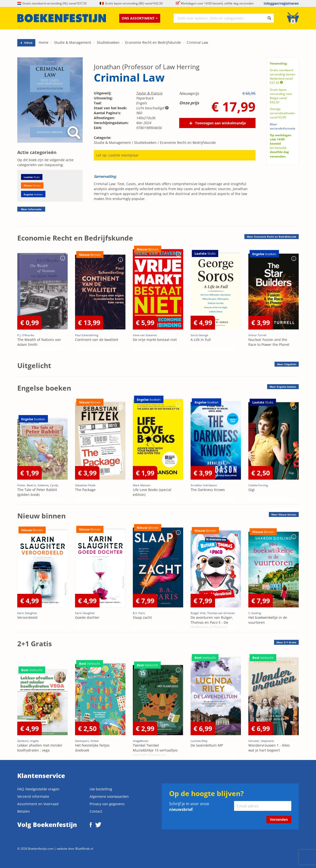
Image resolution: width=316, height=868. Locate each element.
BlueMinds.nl (84, 848)
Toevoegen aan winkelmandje (220, 123)
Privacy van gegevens (107, 804)
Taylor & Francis (149, 93)
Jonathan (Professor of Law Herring (147, 67)
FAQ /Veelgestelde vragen (38, 789)
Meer (272, 237)
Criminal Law (197, 42)
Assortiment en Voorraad (38, 804)
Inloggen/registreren (281, 3)
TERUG (26, 43)
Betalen (24, 811)
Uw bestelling (101, 789)
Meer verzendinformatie (283, 126)
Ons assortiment (140, 18)
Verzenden (279, 819)
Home (44, 42)
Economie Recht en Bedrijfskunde (153, 42)
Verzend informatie (33, 796)
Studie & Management (73, 42)
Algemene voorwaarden (109, 796)
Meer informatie (31, 209)
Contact (96, 811)
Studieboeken (108, 42)
